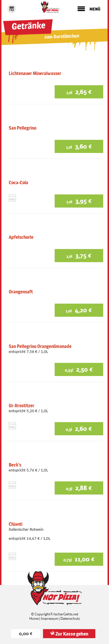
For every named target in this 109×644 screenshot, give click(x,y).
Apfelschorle (21, 237)
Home (34, 618)
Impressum (50, 618)
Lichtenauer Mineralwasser (35, 73)
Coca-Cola (18, 183)
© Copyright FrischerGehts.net (55, 614)
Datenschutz (70, 618)
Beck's (15, 465)
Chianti (16, 524)
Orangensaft (21, 292)
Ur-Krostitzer (22, 406)
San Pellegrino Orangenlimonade (40, 346)
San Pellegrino (23, 128)
